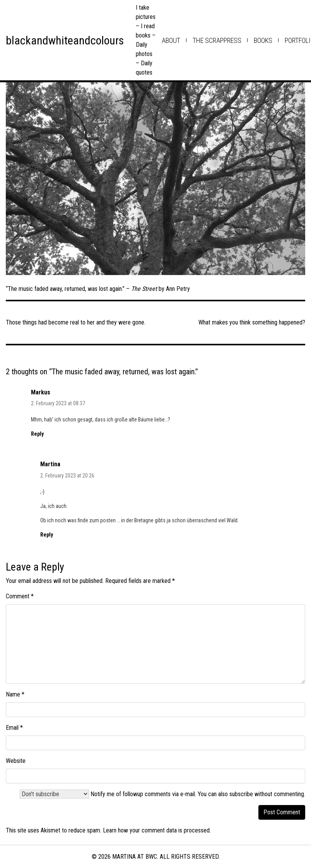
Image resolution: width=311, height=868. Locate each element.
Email (14, 728)
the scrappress (217, 40)
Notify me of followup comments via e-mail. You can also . (162, 794)
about (171, 40)
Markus (41, 392)
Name (15, 694)
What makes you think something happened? (252, 322)
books (263, 40)
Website (16, 761)
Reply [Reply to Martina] (47, 535)
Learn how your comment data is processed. (157, 830)
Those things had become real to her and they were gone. (76, 322)
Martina (50, 464)
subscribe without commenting (267, 794)
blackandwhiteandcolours (65, 40)
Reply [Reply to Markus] (37, 434)
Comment (20, 596)
